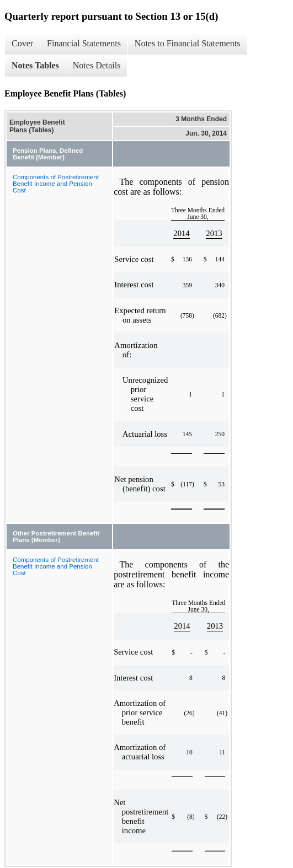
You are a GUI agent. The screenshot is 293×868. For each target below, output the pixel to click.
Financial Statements (84, 43)
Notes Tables (35, 65)
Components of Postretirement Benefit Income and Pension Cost (56, 184)
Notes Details (97, 65)
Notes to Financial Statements (188, 43)
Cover (22, 43)
